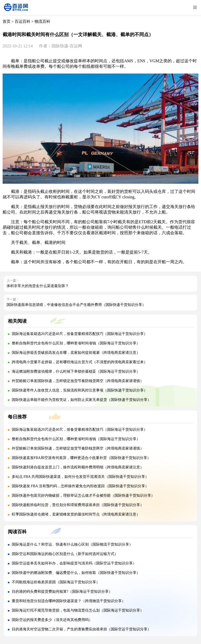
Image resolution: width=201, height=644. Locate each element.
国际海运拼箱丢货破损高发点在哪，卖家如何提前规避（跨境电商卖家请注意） (76, 353)
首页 (7, 21)
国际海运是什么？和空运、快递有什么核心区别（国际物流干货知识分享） (72, 544)
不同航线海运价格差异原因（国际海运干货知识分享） (56, 582)
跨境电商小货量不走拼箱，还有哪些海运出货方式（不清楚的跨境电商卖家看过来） (80, 362)
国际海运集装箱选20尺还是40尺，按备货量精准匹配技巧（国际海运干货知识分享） (80, 334)
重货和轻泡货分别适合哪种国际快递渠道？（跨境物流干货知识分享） (69, 601)
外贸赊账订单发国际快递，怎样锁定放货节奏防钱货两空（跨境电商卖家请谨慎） (78, 381)
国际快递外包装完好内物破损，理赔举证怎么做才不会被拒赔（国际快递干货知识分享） (83, 495)
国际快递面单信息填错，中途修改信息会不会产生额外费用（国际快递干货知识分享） (76, 305)
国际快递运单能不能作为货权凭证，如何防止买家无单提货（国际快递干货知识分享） (81, 400)
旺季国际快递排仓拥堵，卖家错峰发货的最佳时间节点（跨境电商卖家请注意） (76, 514)
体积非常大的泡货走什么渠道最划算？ (38, 286)
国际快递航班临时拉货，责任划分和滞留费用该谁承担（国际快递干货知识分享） (78, 505)
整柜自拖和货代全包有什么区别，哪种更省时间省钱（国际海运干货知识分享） (76, 343)
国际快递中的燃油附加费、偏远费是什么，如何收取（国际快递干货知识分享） (76, 573)
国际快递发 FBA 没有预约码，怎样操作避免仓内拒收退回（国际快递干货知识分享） (80, 486)
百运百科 (23, 21)
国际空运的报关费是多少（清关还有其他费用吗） (52, 620)
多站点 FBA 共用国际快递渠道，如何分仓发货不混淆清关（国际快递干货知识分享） (80, 477)
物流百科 (42, 21)
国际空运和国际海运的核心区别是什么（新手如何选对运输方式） (65, 554)
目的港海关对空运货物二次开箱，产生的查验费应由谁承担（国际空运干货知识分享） (81, 629)
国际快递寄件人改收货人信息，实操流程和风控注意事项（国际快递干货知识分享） (80, 390)
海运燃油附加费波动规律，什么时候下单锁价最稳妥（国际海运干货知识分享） (76, 371)
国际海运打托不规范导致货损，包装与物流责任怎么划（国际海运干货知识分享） (78, 610)
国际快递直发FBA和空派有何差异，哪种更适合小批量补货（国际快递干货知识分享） (81, 458)
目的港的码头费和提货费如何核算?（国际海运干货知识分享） (62, 592)
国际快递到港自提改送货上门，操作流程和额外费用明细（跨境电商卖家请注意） (78, 467)
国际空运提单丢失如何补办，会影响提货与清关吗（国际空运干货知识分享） (74, 563)
